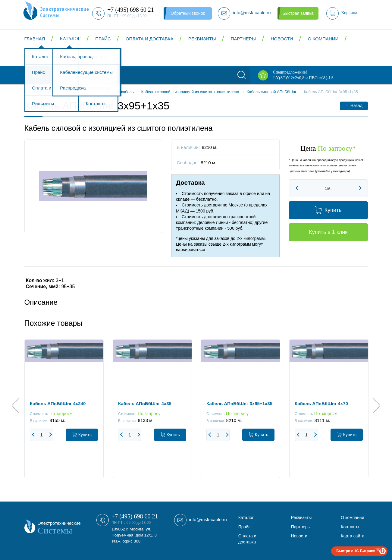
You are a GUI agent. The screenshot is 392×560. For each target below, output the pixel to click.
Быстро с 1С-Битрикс (356, 551)
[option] (64, 413)
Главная (35, 39)
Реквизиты (202, 39)
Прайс (103, 39)
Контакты (44, 57)
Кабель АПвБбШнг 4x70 (321, 403)
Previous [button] (19, 405)
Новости (282, 39)
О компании (323, 39)
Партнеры (243, 39)
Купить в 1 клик (328, 232)
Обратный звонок (188, 13)
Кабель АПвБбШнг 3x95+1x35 (239, 403)
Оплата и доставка (150, 39)
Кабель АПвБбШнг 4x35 (145, 403)
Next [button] (373, 405)
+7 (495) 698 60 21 (135, 516)
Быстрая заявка (298, 13)
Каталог (70, 39)
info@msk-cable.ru (208, 519)
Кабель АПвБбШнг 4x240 (58, 403)
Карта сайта (353, 536)
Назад (354, 105)
